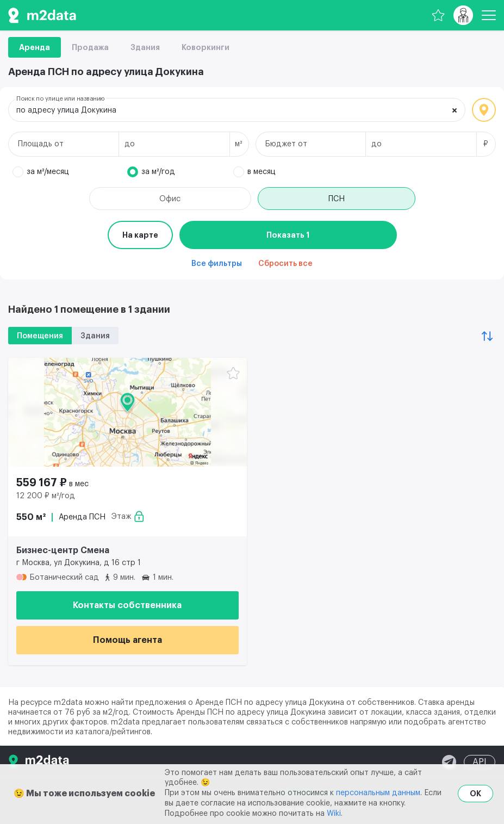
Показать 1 (288, 235)
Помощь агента (127, 640)
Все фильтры (217, 264)
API (480, 762)
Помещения (40, 336)
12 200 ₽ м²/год (46, 496)
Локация (484, 110)
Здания (145, 47)
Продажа (90, 47)
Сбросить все (285, 264)
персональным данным (378, 793)
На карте (140, 235)
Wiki (334, 814)
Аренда (35, 47)
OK (475, 794)
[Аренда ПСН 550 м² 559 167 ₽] (127, 412)
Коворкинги (206, 47)
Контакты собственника (127, 605)
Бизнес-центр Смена (63, 550)
